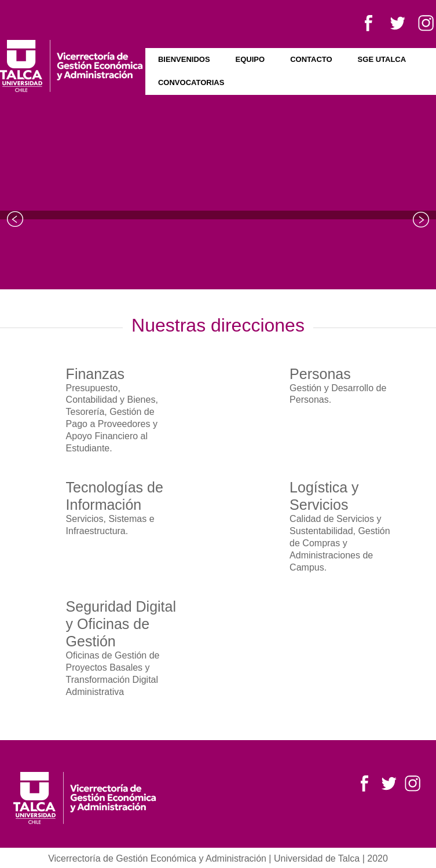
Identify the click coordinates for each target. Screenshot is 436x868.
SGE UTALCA (382, 59)
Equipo (250, 59)
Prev (15, 219)
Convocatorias (191, 82)
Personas (320, 374)
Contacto (311, 59)
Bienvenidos (184, 59)
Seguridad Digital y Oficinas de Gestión (121, 624)
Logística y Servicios (324, 496)
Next (421, 219)
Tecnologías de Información (115, 496)
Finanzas (95, 374)
